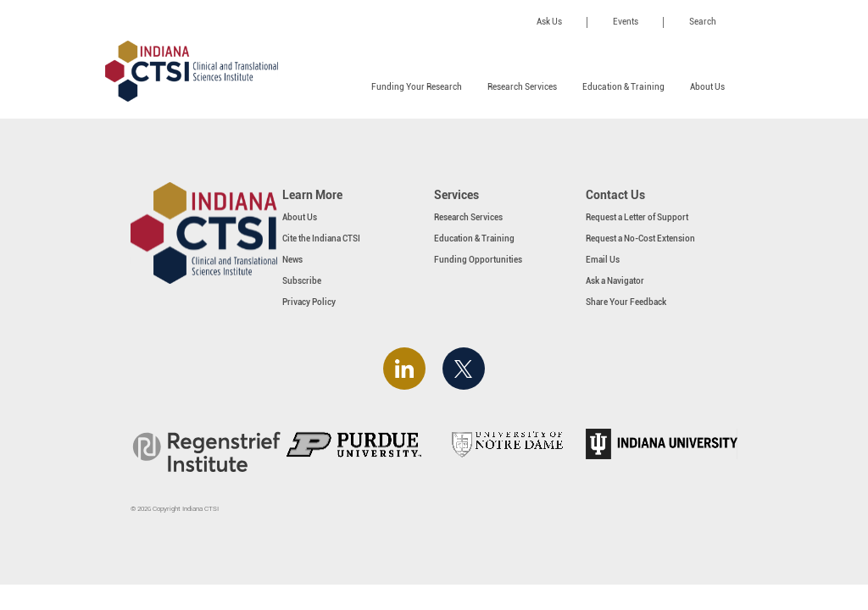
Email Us (603, 260)
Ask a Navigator (615, 281)
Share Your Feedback (626, 302)
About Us (707, 87)
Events (626, 22)
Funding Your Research (417, 87)
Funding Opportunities (478, 260)
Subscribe (302, 281)
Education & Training (623, 87)
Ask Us (549, 22)
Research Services (522, 87)
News (292, 260)
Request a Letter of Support (637, 217)
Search (703, 22)
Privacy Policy (309, 302)
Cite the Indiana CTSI (321, 238)
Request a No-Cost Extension (640, 238)
